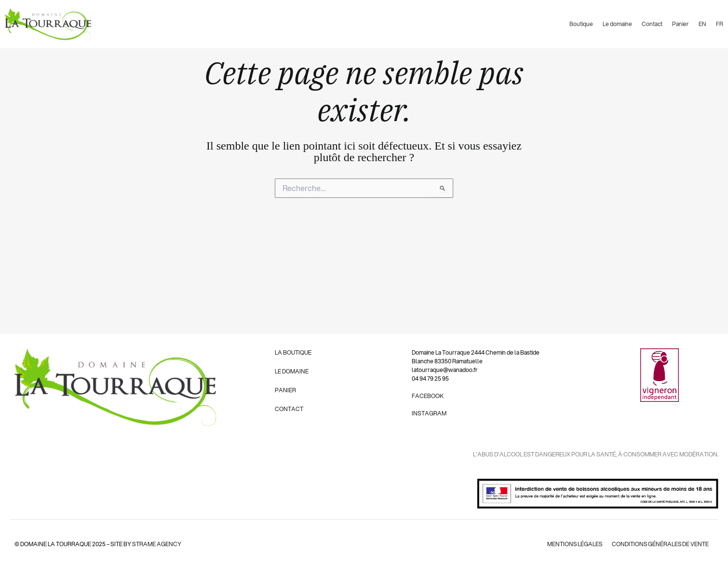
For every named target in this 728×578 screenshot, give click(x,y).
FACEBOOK (428, 396)
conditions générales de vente (660, 544)
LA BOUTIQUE (293, 352)
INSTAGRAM (429, 413)
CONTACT (289, 409)
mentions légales (573, 544)
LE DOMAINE (292, 371)
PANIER (285, 390)
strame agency (157, 544)
